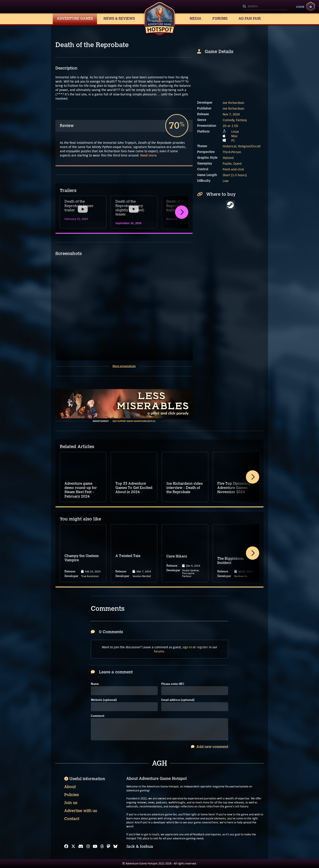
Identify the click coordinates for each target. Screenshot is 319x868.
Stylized (228, 158)
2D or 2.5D (230, 126)
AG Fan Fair (250, 19)
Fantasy (241, 120)
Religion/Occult (249, 146)
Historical (230, 146)
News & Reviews (119, 19)
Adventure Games (75, 19)
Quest (237, 163)
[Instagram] (88, 846)
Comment (98, 716)
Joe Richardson (233, 103)
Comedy (228, 120)
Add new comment (210, 747)
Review (67, 126)
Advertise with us (81, 811)
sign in (187, 647)
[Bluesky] (115, 846)
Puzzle (227, 163)
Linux (235, 131)
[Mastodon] (109, 846)
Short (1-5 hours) (235, 175)
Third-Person (232, 152)
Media (195, 19)
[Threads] (102, 846)
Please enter (173, 684)
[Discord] (81, 846)
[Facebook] (66, 846)
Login (300, 7)
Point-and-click (233, 169)
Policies (72, 795)
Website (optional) (104, 700)
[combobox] (265, 7)
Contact (72, 819)
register (202, 647)
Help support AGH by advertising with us (134, 421)
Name (95, 684)
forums (159, 651)
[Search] (265, 7)
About (70, 787)
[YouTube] (95, 846)
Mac (234, 136)
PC (233, 140)
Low (226, 181)
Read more (148, 155)
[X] (73, 846)
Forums (220, 19)
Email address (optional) (178, 700)
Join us (71, 803)
